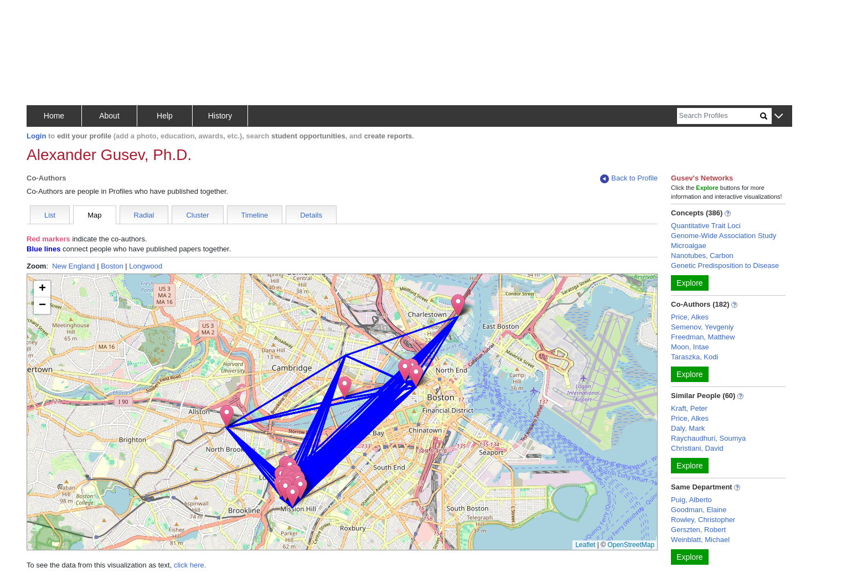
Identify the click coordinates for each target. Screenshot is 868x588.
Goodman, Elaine (699, 510)
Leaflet (585, 545)
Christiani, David (697, 448)
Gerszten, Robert (698, 530)
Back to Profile (629, 179)
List (50, 215)
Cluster (197, 215)
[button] (779, 117)
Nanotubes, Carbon (702, 256)
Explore (689, 283)
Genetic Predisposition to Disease (725, 265)
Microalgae (689, 246)
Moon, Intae (690, 347)
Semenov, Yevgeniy (702, 327)
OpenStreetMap (631, 545)
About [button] (109, 116)
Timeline (255, 215)
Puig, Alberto (691, 500)
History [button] (220, 116)
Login (36, 136)
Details (311, 215)
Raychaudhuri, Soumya (708, 438)
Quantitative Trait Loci (706, 226)
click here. (190, 565)
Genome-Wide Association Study (724, 236)
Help (165, 116)
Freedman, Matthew (703, 337)
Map (94, 215)
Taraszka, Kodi (694, 357)
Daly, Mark (688, 428)
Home (54, 116)
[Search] (719, 116)
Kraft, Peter (689, 408)
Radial (144, 215)
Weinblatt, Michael (700, 540)
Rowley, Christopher (703, 520)
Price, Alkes (690, 317)
